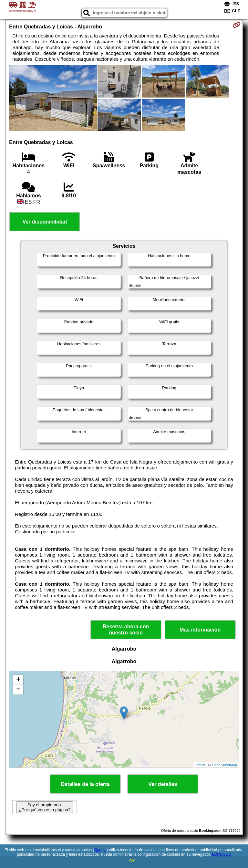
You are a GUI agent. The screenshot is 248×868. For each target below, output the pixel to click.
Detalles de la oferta (85, 784)
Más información (200, 630)
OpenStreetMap (224, 765)
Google (100, 850)
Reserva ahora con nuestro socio (126, 630)
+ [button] (18, 680)
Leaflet (200, 765)
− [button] (18, 690)
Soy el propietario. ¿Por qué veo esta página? (45, 807)
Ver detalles (163, 784)
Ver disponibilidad (45, 222)
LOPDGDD (222, 854)
